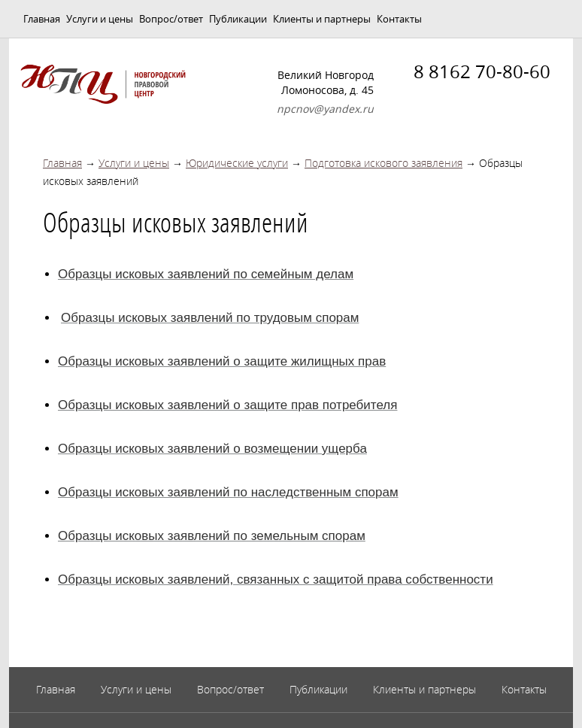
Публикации (238, 19)
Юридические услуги (237, 163)
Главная (42, 19)
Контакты (399, 19)
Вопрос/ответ (171, 19)
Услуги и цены (100, 19)
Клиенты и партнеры (322, 19)
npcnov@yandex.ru (325, 109)
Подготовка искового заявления (383, 163)
